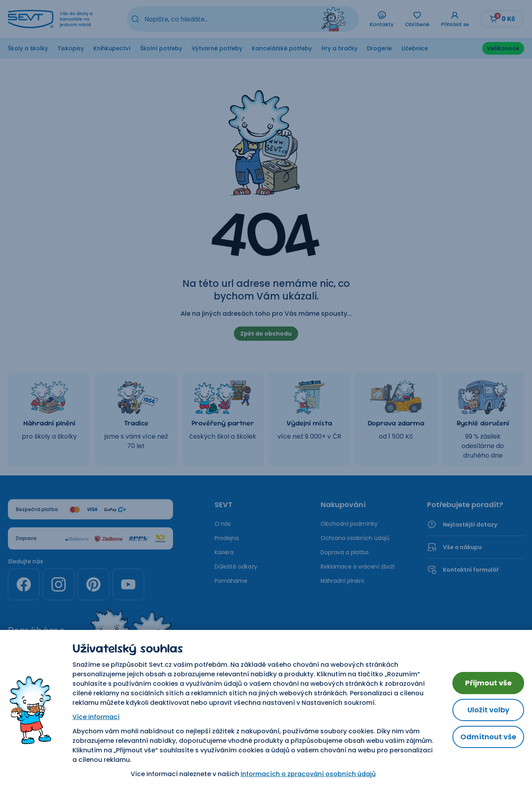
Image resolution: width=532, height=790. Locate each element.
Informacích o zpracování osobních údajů (308, 774)
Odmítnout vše (488, 737)
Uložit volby (488, 710)
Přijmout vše (488, 683)
